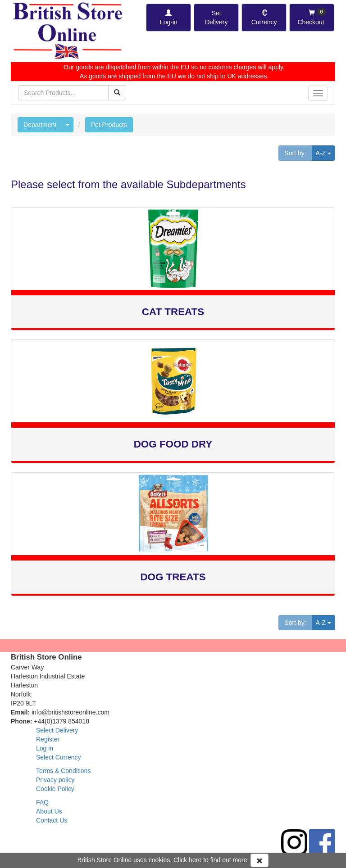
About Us (49, 811)
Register (48, 739)
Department (40, 125)
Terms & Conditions (63, 771)
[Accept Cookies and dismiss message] (259, 860)
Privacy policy (55, 780)
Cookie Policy (55, 789)
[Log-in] (168, 18)
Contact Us (52, 820)
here (195, 860)
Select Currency (59, 757)
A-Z (326, 152)
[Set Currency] (264, 18)
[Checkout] (312, 18)
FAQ (42, 802)
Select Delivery (57, 730)
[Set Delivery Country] (216, 18)
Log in (45, 748)
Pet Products (109, 125)
